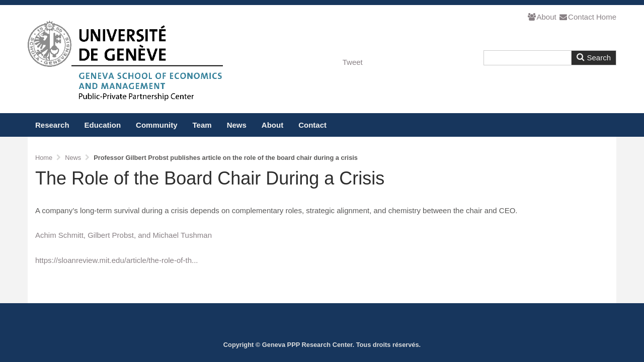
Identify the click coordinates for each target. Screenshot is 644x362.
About (541, 17)
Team (202, 125)
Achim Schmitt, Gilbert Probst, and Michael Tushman (124, 235)
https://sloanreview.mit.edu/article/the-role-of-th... (116, 260)
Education (103, 125)
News (237, 125)
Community (157, 125)
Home (606, 17)
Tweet (353, 62)
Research (52, 125)
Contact (576, 17)
